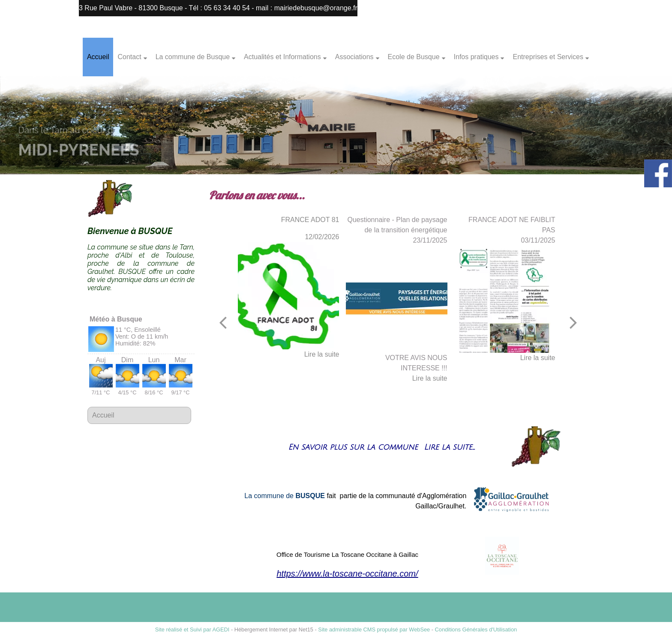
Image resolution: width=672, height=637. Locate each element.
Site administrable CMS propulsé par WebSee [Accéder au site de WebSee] (374, 629)
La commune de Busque (193, 57)
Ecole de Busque (414, 57)
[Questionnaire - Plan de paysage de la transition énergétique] (397, 299)
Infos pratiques (476, 57)
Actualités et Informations (282, 57)
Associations (354, 57)
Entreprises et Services (548, 57)
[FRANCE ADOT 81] (289, 296)
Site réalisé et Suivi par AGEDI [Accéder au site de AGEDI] (192, 629)
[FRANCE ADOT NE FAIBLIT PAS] (505, 299)
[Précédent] (223, 322)
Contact (129, 57)
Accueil (98, 57)
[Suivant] (573, 322)
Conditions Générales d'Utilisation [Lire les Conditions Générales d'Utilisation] (476, 629)
